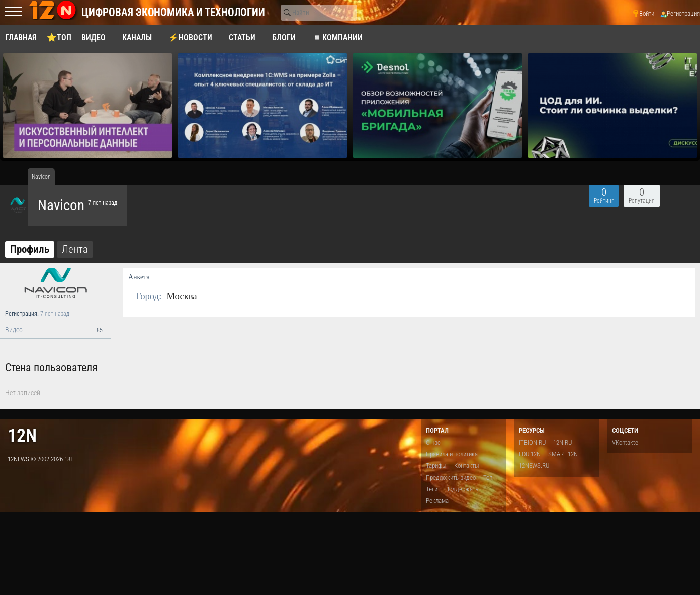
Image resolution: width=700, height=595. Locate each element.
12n (22, 435)
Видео (55, 330)
